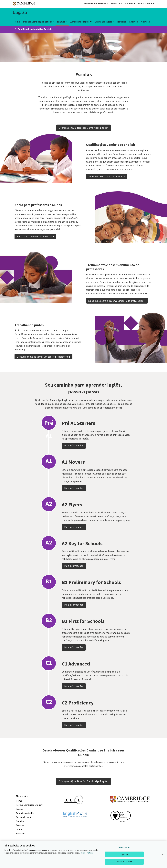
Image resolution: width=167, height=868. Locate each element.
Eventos (134, 22)
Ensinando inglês (103, 22)
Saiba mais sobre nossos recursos (34, 236)
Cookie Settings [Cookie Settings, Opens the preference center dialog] (124, 847)
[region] (83, 854)
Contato (146, 22)
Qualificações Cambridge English (35, 29)
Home (17, 22)
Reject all (124, 854)
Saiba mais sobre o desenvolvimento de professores (116, 301)
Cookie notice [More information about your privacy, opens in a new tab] (87, 853)
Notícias (122, 22)
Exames (61, 22)
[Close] (162, 854)
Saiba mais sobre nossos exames (106, 176)
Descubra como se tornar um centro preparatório (43, 357)
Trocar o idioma (146, 3)
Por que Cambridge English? (38, 22)
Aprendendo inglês (80, 22)
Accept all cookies (124, 862)
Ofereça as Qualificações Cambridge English (83, 128)
